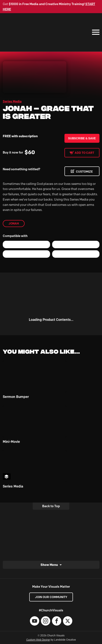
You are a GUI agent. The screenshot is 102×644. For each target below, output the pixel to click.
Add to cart (84, 153)
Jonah (14, 223)
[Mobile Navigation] (95, 32)
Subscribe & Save (82, 138)
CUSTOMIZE (84, 172)
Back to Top (51, 506)
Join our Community (51, 597)
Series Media (12, 101)
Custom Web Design (38, 640)
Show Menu (49, 565)
